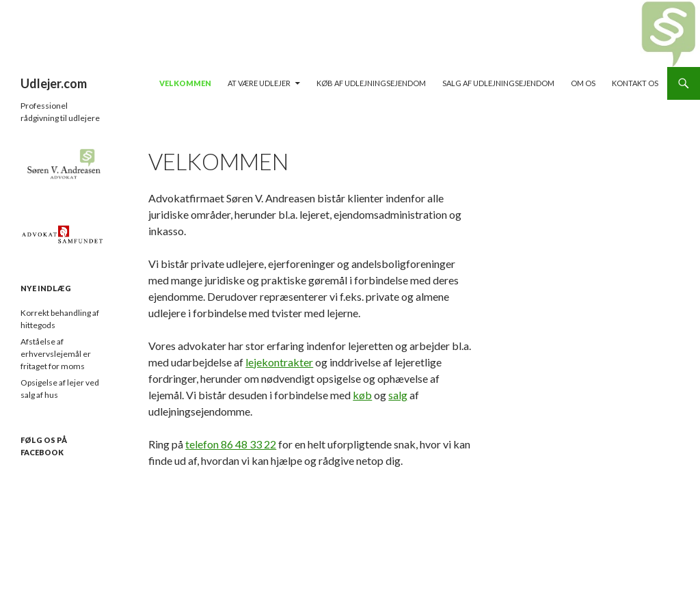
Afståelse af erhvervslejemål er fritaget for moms (56, 354)
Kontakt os (635, 83)
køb (362, 395)
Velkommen (185, 83)
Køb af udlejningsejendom (371, 83)
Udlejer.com (54, 83)
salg (398, 395)
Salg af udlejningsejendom (498, 83)
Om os (583, 83)
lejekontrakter (279, 362)
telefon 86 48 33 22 (231, 444)
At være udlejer (259, 83)
